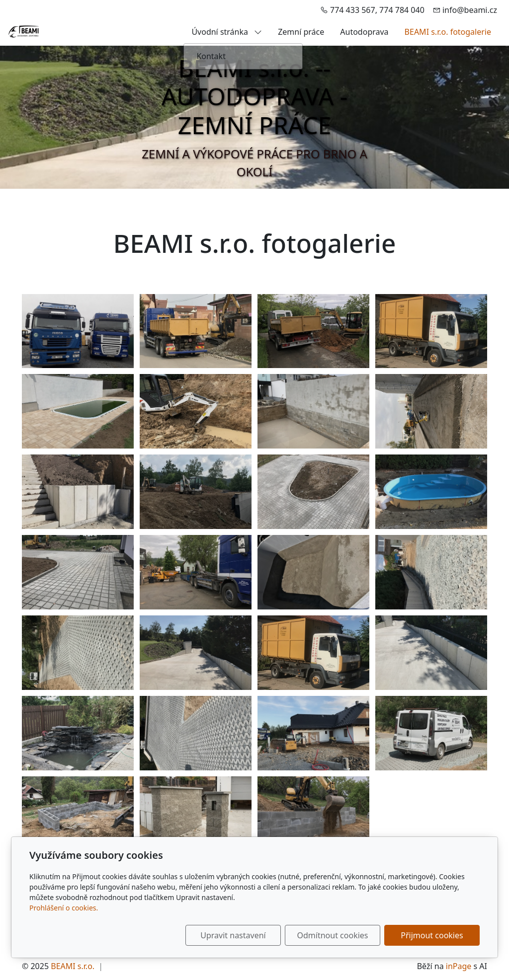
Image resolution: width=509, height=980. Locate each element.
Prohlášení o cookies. (64, 908)
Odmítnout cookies (333, 935)
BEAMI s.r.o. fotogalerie (448, 32)
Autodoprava (364, 32)
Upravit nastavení (233, 935)
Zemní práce (301, 32)
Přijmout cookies (432, 935)
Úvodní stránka (227, 32)
